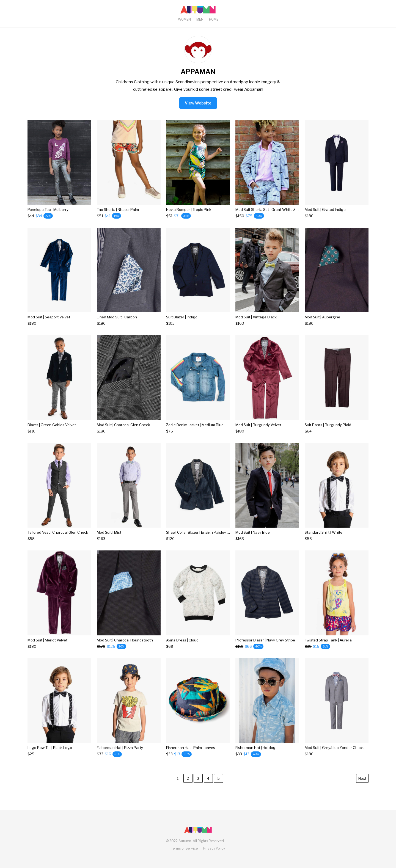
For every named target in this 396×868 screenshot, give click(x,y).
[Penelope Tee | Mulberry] (48, 216)
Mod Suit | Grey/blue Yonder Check (334, 748)
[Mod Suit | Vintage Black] (256, 323)
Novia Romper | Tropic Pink (189, 210)
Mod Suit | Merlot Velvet (47, 640)
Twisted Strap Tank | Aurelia (328, 640)
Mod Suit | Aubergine (322, 317)
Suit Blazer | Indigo (182, 317)
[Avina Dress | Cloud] (182, 647)
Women (184, 19)
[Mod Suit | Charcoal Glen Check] (123, 431)
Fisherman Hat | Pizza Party (120, 748)
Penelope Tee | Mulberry (48, 210)
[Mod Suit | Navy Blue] (253, 539)
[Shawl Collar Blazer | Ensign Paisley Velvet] (198, 539)
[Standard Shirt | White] (324, 539)
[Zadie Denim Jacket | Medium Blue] (195, 431)
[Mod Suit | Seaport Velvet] (49, 323)
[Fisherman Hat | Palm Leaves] (191, 754)
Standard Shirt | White (324, 532)
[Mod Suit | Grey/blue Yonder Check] (334, 754)
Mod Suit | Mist (109, 532)
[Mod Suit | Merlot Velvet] (47, 647)
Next (362, 778)
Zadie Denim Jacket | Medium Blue (195, 425)
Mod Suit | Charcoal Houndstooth (125, 640)
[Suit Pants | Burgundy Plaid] (328, 431)
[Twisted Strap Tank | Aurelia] (328, 647)
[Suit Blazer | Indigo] (182, 323)
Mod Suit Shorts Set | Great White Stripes (270, 210)
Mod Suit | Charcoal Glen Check (123, 425)
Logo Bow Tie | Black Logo (50, 748)
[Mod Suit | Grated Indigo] (325, 216)
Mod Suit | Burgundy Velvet (258, 425)
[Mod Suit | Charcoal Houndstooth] (125, 647)
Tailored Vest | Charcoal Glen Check (58, 532)
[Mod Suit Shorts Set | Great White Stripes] (267, 216)
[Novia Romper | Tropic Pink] (189, 216)
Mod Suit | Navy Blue (253, 532)
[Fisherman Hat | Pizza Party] (120, 754)
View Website (198, 103)
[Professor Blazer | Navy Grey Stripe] (265, 647)
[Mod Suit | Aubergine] (322, 323)
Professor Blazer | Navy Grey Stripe (265, 640)
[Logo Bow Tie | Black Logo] (50, 754)
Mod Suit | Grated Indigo (325, 210)
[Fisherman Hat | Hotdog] (255, 754)
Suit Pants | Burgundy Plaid (328, 425)
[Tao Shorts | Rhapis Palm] (118, 216)
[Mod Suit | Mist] (109, 539)
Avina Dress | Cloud (182, 640)
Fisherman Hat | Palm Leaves (191, 748)
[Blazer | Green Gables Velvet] (52, 431)
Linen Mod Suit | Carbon (117, 317)
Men (200, 19)
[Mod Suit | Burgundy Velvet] (258, 431)
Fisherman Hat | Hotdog (255, 748)
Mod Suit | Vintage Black (256, 317)
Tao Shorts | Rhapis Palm (118, 210)
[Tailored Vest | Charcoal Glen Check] (58, 539)
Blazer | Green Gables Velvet (52, 425)
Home (214, 19)
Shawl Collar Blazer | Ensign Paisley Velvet (202, 532)
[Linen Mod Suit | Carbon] (117, 323)
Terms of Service (184, 848)
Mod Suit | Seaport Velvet (49, 317)
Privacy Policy (214, 848)
